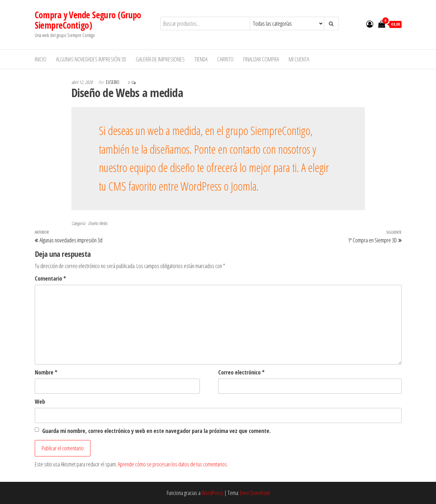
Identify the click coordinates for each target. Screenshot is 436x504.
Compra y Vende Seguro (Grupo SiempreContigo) (88, 20)
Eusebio (113, 82)
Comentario (50, 278)
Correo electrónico (241, 372)
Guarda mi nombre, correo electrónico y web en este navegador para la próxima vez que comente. (156, 431)
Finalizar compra (261, 59)
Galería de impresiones (160, 59)
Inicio (41, 59)
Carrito (225, 59)
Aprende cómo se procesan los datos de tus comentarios (172, 464)
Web (40, 401)
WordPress (212, 493)
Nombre (46, 372)
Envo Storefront (255, 493)
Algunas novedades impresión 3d (91, 59)
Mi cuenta (299, 59)
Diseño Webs (98, 223)
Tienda (201, 59)
